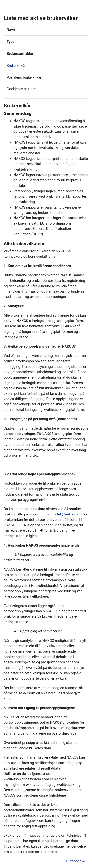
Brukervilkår (16, 66)
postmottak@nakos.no (62, 514)
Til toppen (76, 861)
